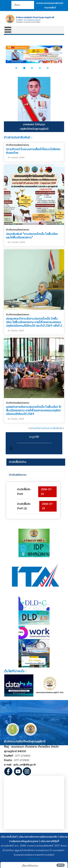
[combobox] (23, 5)
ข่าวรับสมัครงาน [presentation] (18, 475)
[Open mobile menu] (8, 30)
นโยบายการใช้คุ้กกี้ (50, 841)
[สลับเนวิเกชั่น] (11, 448)
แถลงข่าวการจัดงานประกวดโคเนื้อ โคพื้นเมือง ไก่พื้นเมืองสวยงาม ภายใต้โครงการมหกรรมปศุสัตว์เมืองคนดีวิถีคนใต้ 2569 (33, 411)
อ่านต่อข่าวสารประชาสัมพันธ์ (46, 428)
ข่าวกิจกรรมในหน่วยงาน (17, 145)
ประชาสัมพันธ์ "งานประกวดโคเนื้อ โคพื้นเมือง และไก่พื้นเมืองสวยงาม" (32, 236)
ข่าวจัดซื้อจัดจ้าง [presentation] (18, 462)
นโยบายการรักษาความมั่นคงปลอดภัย (38, 837)
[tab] (36, 462)
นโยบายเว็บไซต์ (9, 837)
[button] (18, 68)
